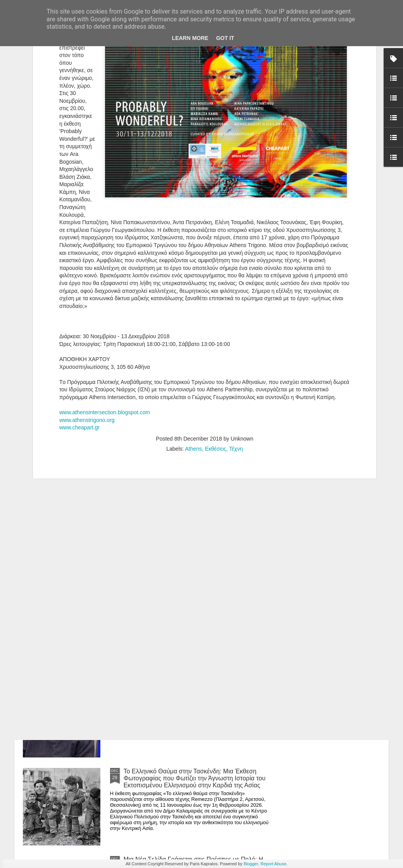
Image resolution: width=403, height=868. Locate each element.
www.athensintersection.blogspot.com (105, 316)
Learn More (190, 38)
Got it (225, 38)
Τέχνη (236, 352)
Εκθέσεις (216, 352)
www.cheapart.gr (79, 331)
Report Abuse (273, 864)
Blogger (251, 864)
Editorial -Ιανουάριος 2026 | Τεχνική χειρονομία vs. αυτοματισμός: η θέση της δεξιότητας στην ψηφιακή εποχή (194, 602)
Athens (194, 352)
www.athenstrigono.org (87, 323)
